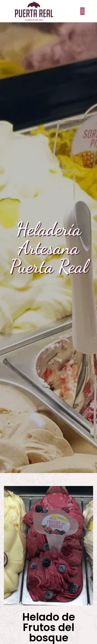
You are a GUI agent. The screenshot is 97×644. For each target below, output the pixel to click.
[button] (82, 11)
